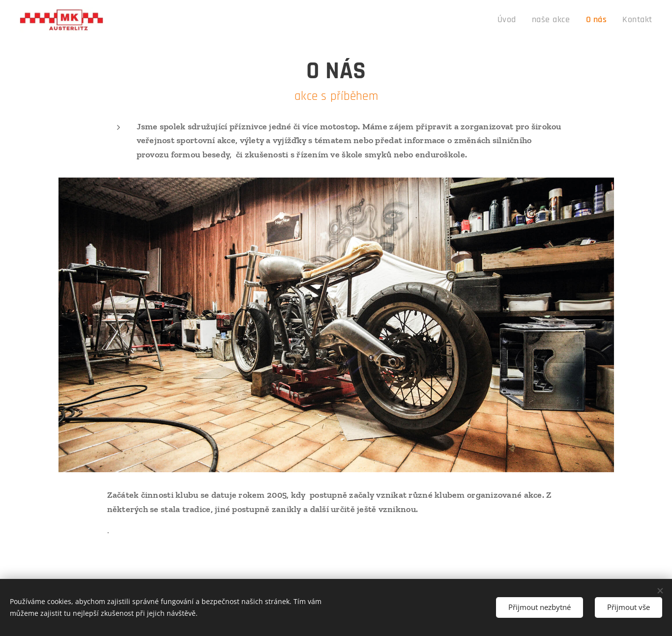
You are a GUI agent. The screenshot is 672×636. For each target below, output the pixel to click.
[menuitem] (520, 20)
